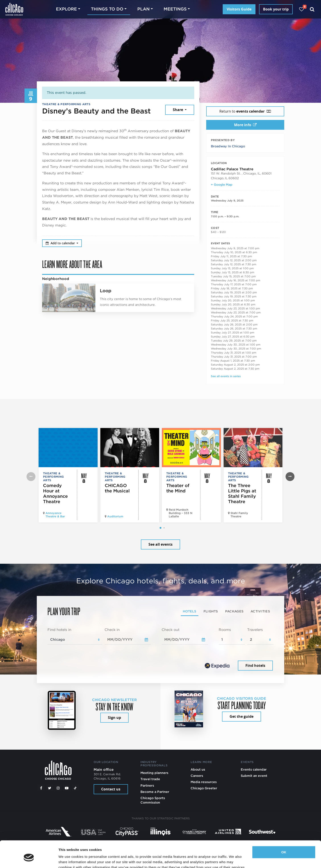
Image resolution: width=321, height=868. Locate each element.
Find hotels (255, 665)
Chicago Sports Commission (153, 800)
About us (198, 769)
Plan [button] (143, 9)
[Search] (312, 9)
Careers (197, 776)
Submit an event (254, 776)
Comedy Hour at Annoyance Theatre (55, 494)
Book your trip (276, 9)
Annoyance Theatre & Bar (55, 515)
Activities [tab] (260, 611)
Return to (245, 111)
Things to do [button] (107, 9)
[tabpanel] (160, 650)
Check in (112, 630)
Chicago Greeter (204, 788)
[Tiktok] (75, 788)
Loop (106, 291)
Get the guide (242, 716)
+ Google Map (222, 185)
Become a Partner (155, 792)
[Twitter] (50, 788)
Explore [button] (66, 9)
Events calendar (254, 769)
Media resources (204, 782)
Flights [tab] (211, 611)
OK (284, 832)
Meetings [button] (175, 9)
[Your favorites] (301, 9)
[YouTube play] (67, 788)
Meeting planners (154, 773)
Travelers (255, 630)
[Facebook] (41, 788)
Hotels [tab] (190, 611)
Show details (69, 859)
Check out (171, 630)
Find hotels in (59, 630)
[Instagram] (58, 788)
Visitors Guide (239, 9)
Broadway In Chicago (228, 146)
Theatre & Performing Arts (66, 104)
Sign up (114, 718)
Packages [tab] (234, 611)
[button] (160, 528)
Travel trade (150, 779)
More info (245, 125)
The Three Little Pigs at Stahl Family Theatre (242, 494)
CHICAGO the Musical (117, 488)
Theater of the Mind (178, 488)
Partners (147, 785)
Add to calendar (61, 243)
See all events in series (226, 376)
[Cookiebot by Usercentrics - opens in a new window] (29, 859)
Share (178, 110)
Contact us (111, 789)
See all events (160, 544)
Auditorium (115, 516)
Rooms (225, 630)
